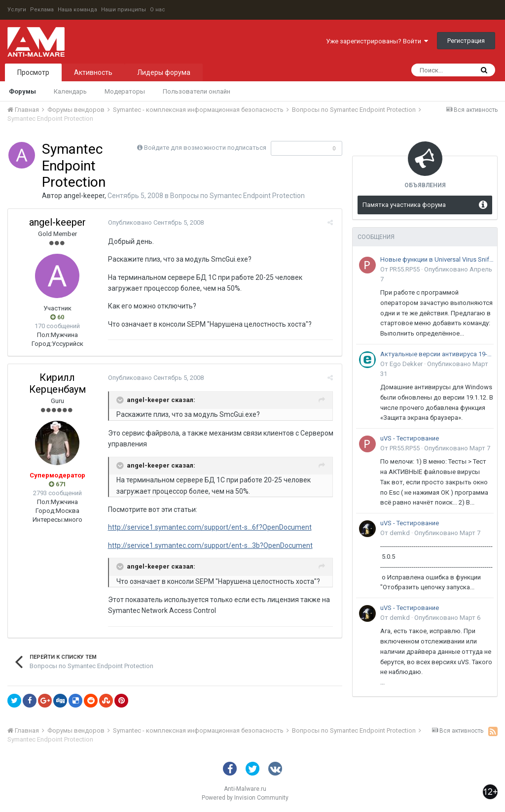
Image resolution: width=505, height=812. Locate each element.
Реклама (42, 10)
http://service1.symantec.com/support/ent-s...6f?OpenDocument (208, 527)
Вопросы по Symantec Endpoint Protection (237, 196)
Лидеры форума (164, 72)
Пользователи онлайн (197, 91)
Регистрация (466, 41)
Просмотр (33, 72)
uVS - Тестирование (410, 438)
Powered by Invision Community (245, 798)
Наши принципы (124, 10)
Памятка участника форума (404, 205)
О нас (158, 10)
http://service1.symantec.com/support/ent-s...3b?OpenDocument (209, 545)
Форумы (22, 91)
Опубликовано (154, 222)
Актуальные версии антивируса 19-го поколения (437, 354)
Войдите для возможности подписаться (205, 148)
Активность (93, 72)
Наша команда (77, 10)
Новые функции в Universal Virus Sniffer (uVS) (437, 259)
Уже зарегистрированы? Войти (377, 41)
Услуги (17, 10)
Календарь (70, 91)
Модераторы (125, 91)
